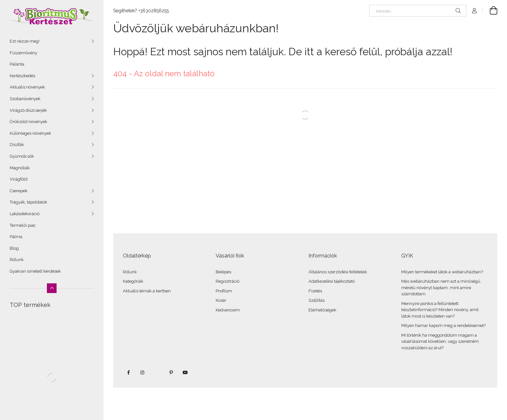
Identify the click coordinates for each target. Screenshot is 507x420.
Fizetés (315, 291)
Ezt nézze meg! (25, 41)
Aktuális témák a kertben (147, 291)
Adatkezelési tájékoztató (332, 281)
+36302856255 (154, 11)
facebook (128, 373)
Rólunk (17, 260)
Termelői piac (23, 225)
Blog (14, 248)
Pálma (16, 237)
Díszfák (17, 145)
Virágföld (19, 179)
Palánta (17, 64)
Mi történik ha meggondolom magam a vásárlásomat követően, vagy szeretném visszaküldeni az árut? (440, 341)
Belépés (223, 272)
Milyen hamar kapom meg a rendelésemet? (443, 325)
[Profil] (474, 11)
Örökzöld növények (28, 122)
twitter (157, 373)
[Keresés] (418, 11)
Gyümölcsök (22, 156)
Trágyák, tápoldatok (28, 202)
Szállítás (317, 300)
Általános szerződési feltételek (338, 272)
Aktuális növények (27, 87)
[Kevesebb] (52, 288)
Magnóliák (20, 168)
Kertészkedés (22, 76)
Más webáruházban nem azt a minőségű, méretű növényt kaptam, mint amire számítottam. (441, 288)
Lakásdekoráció (25, 214)
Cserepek (19, 191)
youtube (185, 373)
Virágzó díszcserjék (28, 110)
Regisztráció (227, 281)
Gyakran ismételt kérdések (35, 271)
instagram (143, 373)
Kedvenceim (228, 310)
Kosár (221, 300)
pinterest (171, 373)
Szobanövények (25, 99)
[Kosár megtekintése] (490, 11)
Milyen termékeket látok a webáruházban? (442, 272)
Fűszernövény (23, 53)
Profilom (224, 291)
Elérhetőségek (322, 310)
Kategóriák (133, 281)
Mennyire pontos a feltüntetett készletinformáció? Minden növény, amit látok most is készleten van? (440, 310)
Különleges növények (30, 133)
